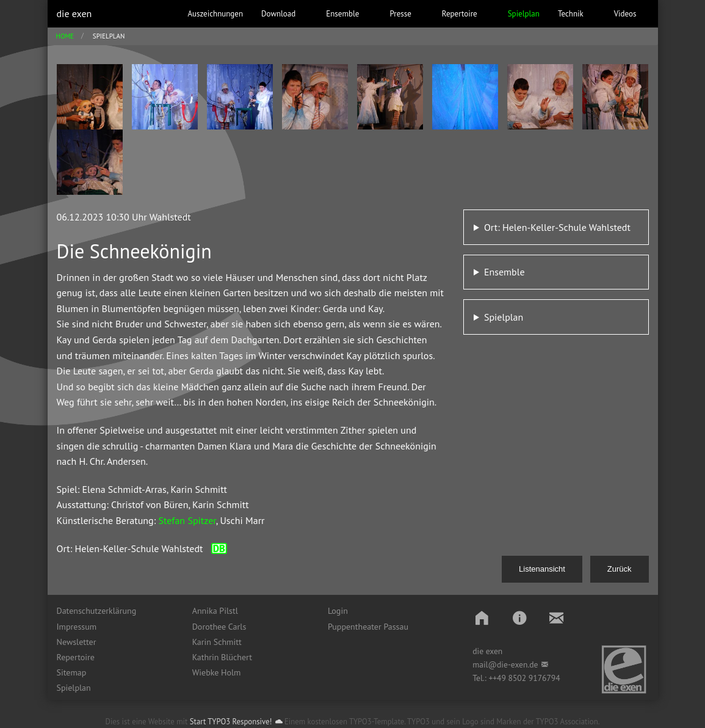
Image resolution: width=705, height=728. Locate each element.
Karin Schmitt (217, 642)
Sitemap (72, 672)
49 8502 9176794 (529, 678)
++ (493, 678)
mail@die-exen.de (505, 664)
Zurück (620, 569)
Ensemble (504, 272)
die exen (74, 13)
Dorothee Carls (219, 627)
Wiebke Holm (217, 672)
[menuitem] (115, 611)
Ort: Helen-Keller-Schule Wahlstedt (557, 227)
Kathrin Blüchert (222, 657)
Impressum (77, 627)
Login (338, 611)
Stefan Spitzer (187, 520)
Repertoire (76, 657)
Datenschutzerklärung (97, 611)
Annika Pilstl (215, 611)
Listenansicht (542, 569)
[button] (482, 618)
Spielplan (504, 317)
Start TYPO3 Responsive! (231, 722)
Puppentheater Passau (368, 627)
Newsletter (77, 642)
